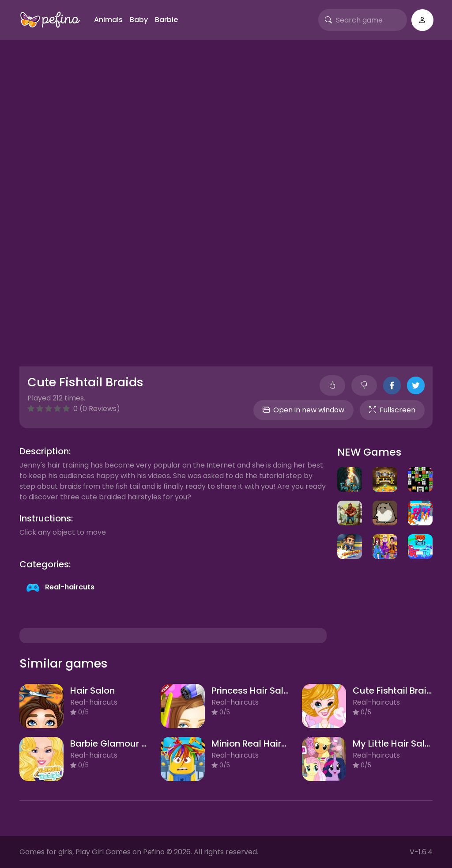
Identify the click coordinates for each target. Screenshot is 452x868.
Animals (108, 20)
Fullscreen (392, 410)
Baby (139, 20)
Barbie (166, 20)
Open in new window (303, 410)
